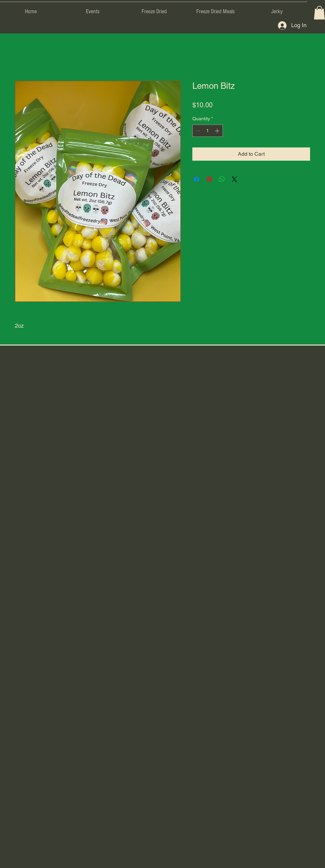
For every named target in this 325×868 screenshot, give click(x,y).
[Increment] (218, 131)
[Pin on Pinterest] (209, 179)
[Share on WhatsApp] (222, 179)
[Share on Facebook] (197, 179)
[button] (319, 13)
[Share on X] (234, 179)
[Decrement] (197, 131)
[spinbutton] (208, 131)
